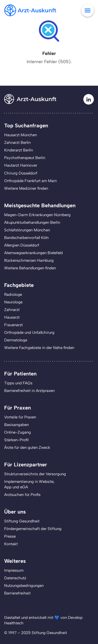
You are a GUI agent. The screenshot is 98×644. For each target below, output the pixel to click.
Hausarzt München (21, 135)
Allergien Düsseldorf (22, 245)
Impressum (14, 570)
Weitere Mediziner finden (26, 188)
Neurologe (13, 302)
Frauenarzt (13, 325)
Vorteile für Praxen (20, 417)
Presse (10, 536)
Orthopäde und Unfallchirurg (29, 332)
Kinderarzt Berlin (19, 150)
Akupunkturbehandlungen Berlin (32, 222)
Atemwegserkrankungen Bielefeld (33, 253)
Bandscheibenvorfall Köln (26, 238)
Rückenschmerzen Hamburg (29, 260)
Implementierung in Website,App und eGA (29, 484)
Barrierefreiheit (17, 593)
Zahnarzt (12, 310)
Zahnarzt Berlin (17, 143)
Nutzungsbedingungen (24, 586)
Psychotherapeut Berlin (25, 158)
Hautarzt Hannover (21, 165)
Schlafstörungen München (27, 230)
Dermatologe (16, 340)
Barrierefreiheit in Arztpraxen (29, 391)
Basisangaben (16, 425)
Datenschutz (15, 578)
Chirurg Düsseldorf (21, 173)
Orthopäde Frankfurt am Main (30, 181)
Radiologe (13, 294)
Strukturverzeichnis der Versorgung (35, 474)
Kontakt (11, 544)
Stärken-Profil (16, 440)
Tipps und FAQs (18, 383)
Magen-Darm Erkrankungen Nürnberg (37, 215)
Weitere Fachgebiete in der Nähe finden (39, 348)
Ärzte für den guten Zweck (27, 447)
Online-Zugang (18, 432)
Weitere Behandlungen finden (30, 268)
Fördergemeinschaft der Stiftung (33, 529)
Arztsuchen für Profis (22, 495)
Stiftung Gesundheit (22, 521)
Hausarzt (12, 317)
